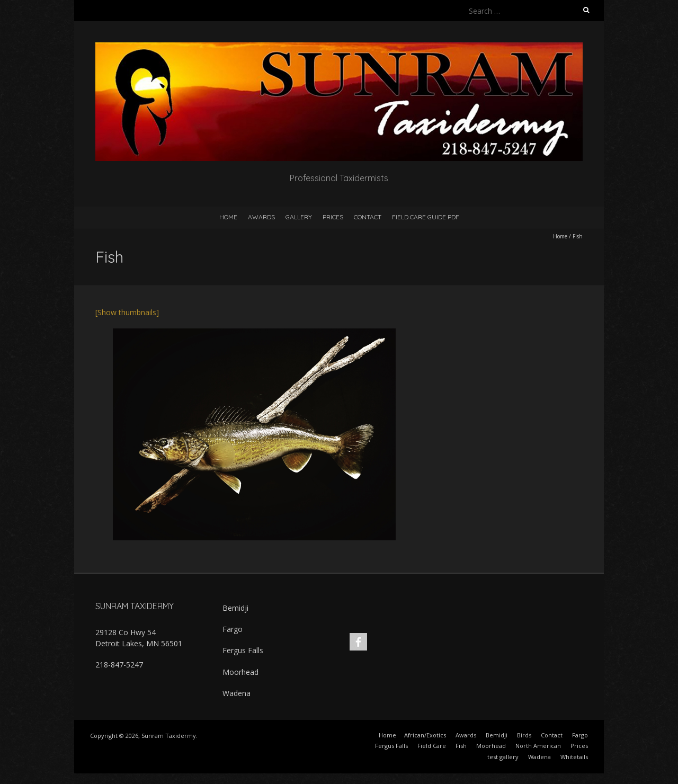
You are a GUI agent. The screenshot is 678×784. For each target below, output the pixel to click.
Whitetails (574, 757)
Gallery (299, 217)
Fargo (233, 629)
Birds (524, 735)
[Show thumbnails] (127, 312)
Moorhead (240, 672)
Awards (261, 217)
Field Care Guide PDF (426, 217)
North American (538, 746)
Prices (333, 217)
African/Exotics (425, 735)
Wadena (237, 693)
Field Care (432, 746)
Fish (461, 746)
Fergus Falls (243, 650)
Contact (368, 217)
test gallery (503, 757)
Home (228, 217)
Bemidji (235, 608)
